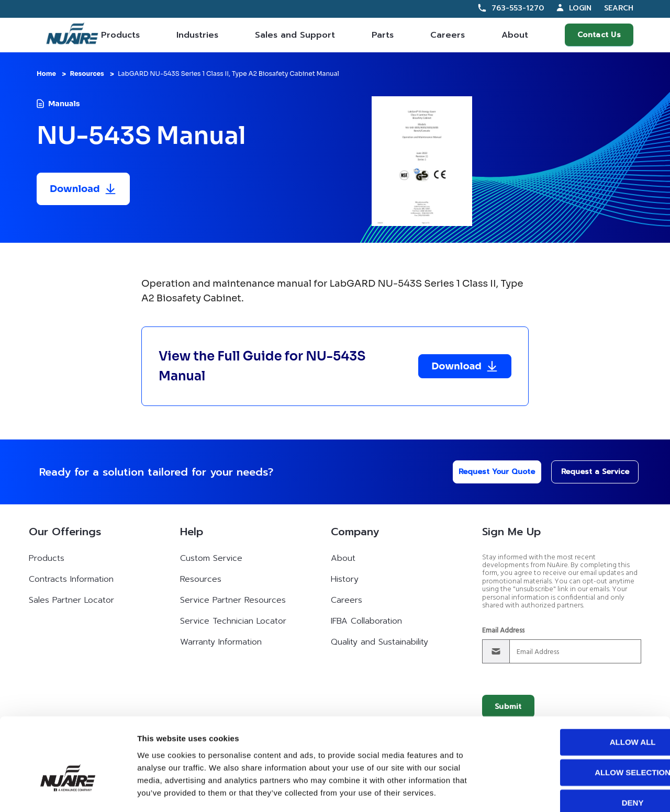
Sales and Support (295, 35)
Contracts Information (71, 579)
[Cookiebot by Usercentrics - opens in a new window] (68, 792)
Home (46, 74)
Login (580, 8)
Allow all (583, 684)
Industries (197, 35)
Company (355, 532)
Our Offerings (65, 532)
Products (120, 35)
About (515, 35)
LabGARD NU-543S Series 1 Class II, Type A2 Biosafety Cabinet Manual (228, 74)
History (345, 579)
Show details (549, 791)
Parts (383, 35)
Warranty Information (221, 642)
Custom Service (211, 558)
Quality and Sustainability (379, 642)
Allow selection (583, 714)
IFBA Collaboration (366, 621)
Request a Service (587, 472)
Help (192, 532)
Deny (583, 745)
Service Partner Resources (233, 600)
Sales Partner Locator (71, 600)
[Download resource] (83, 189)
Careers (448, 35)
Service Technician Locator (233, 621)
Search (619, 9)
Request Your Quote (488, 472)
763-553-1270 (518, 8)
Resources (87, 74)
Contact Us (599, 35)
